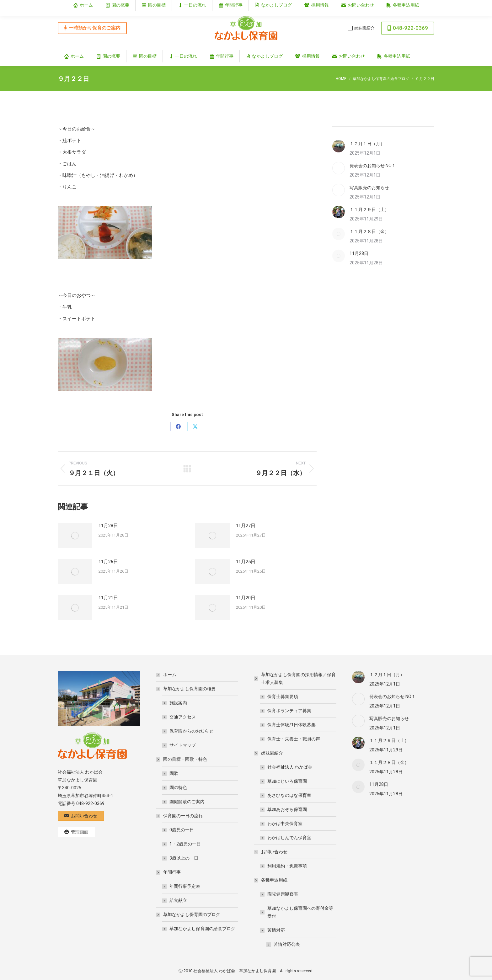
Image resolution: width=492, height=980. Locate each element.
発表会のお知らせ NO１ (373, 166)
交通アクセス (183, 717)
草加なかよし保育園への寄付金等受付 (300, 912)
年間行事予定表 (185, 886)
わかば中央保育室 (285, 824)
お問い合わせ (271, 852)
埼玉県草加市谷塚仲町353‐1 (407, 5)
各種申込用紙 (271, 880)
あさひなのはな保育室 (289, 795)
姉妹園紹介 (269, 753)
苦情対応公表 (287, 944)
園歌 (174, 773)
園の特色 (178, 787)
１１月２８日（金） (369, 231)
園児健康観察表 (283, 894)
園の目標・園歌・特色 (182, 759)
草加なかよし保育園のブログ (189, 914)
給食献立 (178, 900)
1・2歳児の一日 (185, 844)
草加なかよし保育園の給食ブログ (202, 929)
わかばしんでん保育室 (289, 838)
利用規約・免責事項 (287, 866)
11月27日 (246, 526)
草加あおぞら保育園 (287, 809)
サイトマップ (183, 745)
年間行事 (169, 872)
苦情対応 (273, 930)
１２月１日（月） (367, 144)
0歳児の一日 (182, 830)
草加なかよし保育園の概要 (186, 689)
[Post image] (75, 536)
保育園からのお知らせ (191, 731)
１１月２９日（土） (369, 209)
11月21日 (108, 598)
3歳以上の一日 (184, 858)
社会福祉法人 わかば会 (290, 767)
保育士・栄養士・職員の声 (294, 739)
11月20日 (246, 598)
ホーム (170, 675)
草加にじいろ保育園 (287, 781)
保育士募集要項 (283, 697)
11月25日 (246, 562)
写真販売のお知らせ (369, 188)
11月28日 (108, 526)
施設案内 (178, 703)
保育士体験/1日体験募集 (291, 725)
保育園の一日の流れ (180, 816)
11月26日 (108, 562)
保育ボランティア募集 (289, 711)
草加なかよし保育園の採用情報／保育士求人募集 (295, 678)
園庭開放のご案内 (187, 802)
